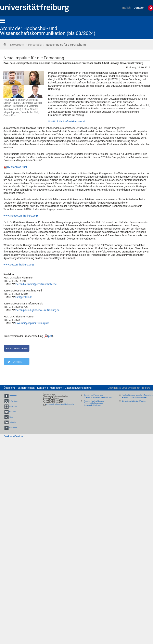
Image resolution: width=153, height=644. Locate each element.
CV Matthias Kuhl (17, 167)
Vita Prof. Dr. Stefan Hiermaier (65, 121)
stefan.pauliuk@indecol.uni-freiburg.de (37, 310)
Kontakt (42, 388)
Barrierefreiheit (26, 388)
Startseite (5, 44)
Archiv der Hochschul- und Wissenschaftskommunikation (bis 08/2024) (48, 31)
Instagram (13, 406)
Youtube (12, 412)
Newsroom (17, 45)
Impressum (55, 388)
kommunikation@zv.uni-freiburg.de (60, 404)
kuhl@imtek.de (24, 297)
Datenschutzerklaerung (78, 388)
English (126, 8)
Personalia (35, 45)
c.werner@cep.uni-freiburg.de (32, 323)
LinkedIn (12, 422)
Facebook (13, 396)
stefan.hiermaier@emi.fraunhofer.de (36, 284)
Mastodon (13, 428)
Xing (11, 417)
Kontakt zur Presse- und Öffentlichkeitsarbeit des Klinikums (98, 396)
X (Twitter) (13, 401)
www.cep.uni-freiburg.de (17, 265)
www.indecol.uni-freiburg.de (20, 216)
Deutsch (139, 8)
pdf (50, 336)
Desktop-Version (13, 436)
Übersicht (9, 388)
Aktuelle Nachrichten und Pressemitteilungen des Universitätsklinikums (94, 403)
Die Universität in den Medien (134, 401)
